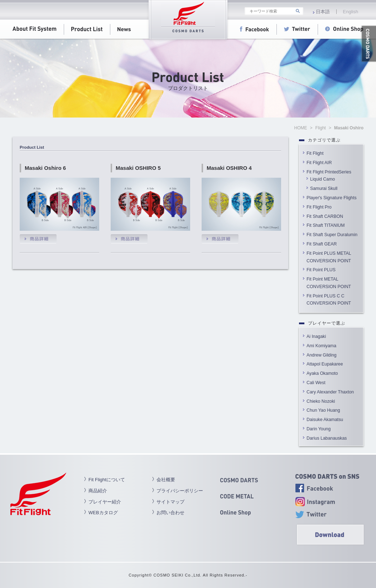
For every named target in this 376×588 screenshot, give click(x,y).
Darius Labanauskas (327, 438)
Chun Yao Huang (323, 410)
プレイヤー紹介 (105, 502)
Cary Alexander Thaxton (330, 392)
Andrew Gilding (322, 355)
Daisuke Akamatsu (325, 420)
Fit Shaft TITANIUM (326, 225)
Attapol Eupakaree (325, 364)
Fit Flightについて (107, 480)
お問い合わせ (170, 513)
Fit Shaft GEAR (322, 244)
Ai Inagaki (316, 336)
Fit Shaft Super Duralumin (332, 235)
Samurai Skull (324, 188)
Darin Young (319, 429)
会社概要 (166, 480)
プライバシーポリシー (180, 491)
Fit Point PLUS (321, 270)
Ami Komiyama (321, 346)
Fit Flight (315, 153)
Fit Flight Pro (321, 207)
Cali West (316, 383)
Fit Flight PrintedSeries (329, 172)
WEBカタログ (103, 513)
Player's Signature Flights (332, 198)
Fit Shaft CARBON (325, 216)
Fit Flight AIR (319, 163)
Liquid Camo (322, 179)
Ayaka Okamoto (322, 373)
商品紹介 (98, 491)
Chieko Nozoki (321, 401)
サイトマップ (170, 502)
